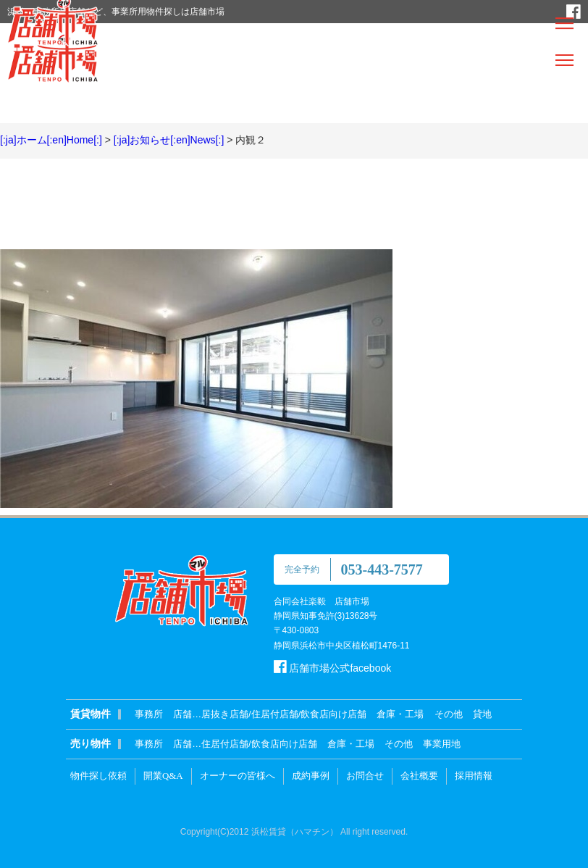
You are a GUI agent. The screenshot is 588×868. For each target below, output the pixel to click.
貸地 (482, 714)
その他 (449, 714)
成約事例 (311, 776)
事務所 (149, 714)
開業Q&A (163, 776)
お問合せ (365, 776)
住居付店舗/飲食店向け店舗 (259, 744)
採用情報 (474, 776)
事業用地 (442, 744)
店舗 (182, 714)
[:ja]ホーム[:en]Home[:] (51, 140)
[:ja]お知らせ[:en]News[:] (169, 140)
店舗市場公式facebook (333, 668)
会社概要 (419, 776)
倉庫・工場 (400, 714)
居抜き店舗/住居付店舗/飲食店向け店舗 (284, 714)
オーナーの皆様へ (238, 776)
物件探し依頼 (98, 776)
